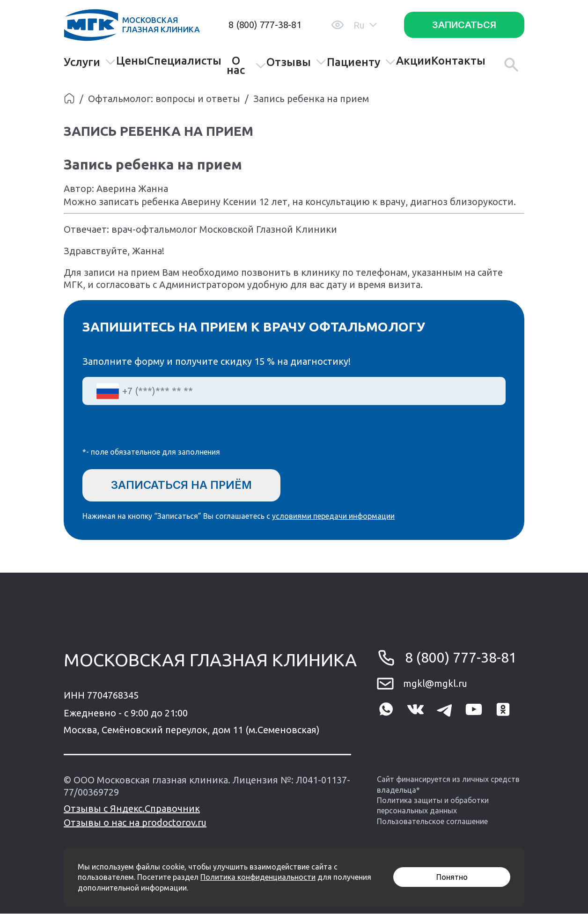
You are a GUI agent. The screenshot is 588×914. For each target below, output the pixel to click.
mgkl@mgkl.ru (435, 684)
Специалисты (184, 61)
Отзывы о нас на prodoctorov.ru (135, 823)
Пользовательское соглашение (432, 822)
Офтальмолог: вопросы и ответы (164, 99)
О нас (246, 66)
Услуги (90, 62)
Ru (365, 25)
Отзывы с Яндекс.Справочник (132, 809)
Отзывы (297, 62)
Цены (132, 61)
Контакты (458, 61)
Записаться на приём (182, 485)
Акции (414, 61)
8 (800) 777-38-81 (265, 25)
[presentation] (154, 432)
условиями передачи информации (333, 516)
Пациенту (361, 62)
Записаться (464, 25)
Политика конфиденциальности (258, 877)
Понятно (452, 877)
